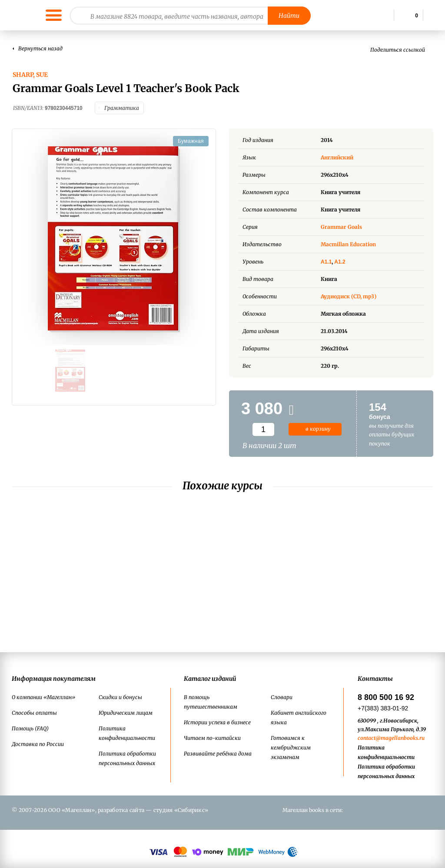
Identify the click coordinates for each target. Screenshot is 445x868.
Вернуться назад (40, 48)
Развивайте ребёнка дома (218, 754)
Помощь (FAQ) (30, 728)
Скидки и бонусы (120, 697)
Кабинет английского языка (299, 718)
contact (367, 738)
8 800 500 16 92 (386, 697)
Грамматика (122, 107)
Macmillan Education (348, 242)
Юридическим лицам (126, 713)
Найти (289, 16)
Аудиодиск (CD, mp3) (349, 294)
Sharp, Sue (30, 75)
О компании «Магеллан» (43, 697)
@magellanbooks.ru (400, 738)
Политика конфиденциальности (127, 733)
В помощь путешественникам (211, 702)
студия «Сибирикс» (181, 810)
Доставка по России (38, 744)
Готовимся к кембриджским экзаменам (291, 748)
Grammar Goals (341, 225)
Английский (344, 155)
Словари (282, 697)
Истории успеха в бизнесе (217, 722)
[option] (114, 237)
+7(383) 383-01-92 (383, 708)
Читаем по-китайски (212, 738)
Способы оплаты (34, 713)
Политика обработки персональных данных (127, 758)
